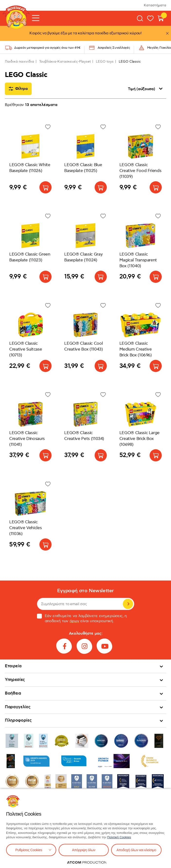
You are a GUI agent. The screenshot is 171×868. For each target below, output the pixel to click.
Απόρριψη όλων (84, 850)
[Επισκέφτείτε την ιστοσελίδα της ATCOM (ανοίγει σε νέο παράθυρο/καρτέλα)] (87, 862)
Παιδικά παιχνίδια (19, 62)
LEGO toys (105, 62)
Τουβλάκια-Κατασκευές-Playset (65, 62)
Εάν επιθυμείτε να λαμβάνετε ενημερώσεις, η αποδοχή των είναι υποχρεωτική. (82, 619)
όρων (74, 621)
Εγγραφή (128, 604)
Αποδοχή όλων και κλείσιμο (136, 850)
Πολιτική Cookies (119, 837)
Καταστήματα (155, 5)
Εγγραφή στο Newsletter (85, 591)
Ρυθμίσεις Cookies (29, 850)
